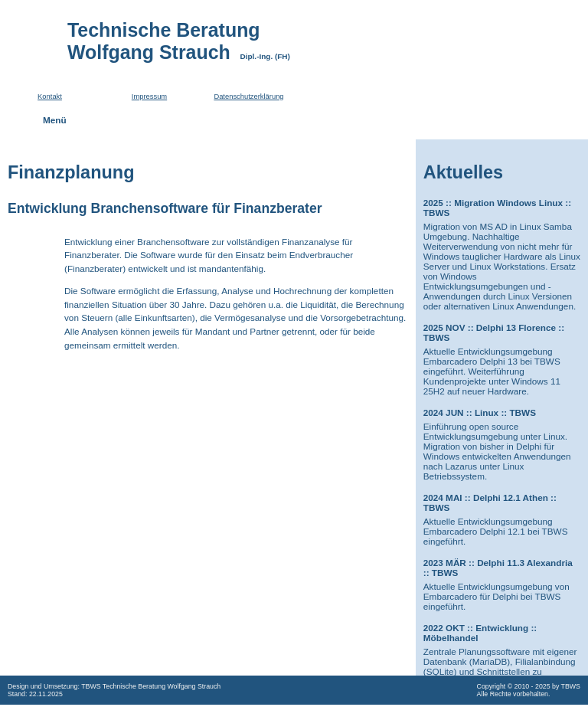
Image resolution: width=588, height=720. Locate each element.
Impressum (149, 97)
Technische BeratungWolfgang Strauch (183, 41)
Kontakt (50, 97)
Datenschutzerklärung (248, 97)
